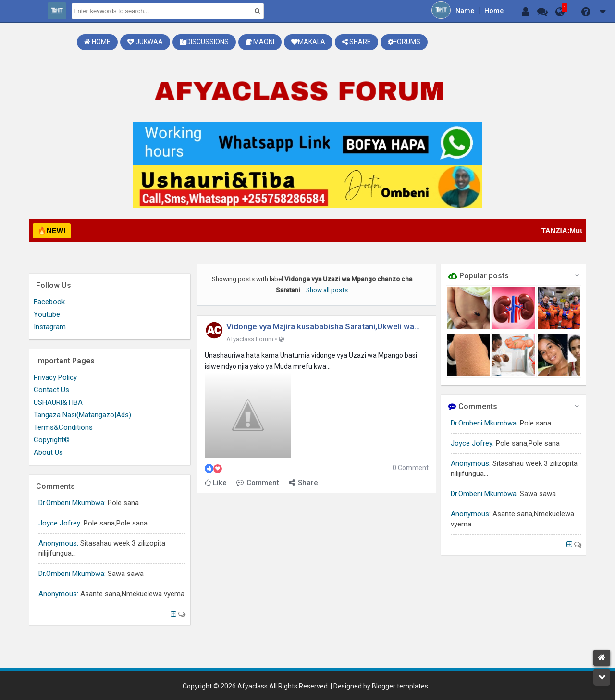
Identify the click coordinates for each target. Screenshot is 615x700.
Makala (308, 42)
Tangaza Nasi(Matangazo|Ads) (82, 415)
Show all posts (327, 290)
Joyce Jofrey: (472, 443)
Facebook (49, 302)
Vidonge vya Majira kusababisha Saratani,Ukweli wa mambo (320, 327)
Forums (404, 42)
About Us (48, 452)
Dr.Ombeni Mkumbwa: (484, 423)
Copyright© (52, 440)
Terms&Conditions (63, 427)
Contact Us (51, 390)
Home (494, 11)
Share (357, 42)
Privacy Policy (55, 377)
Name (465, 11)
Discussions (204, 42)
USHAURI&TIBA (58, 402)
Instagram (50, 327)
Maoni (260, 42)
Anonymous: (471, 463)
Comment (258, 483)
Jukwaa (145, 42)
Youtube (47, 314)
